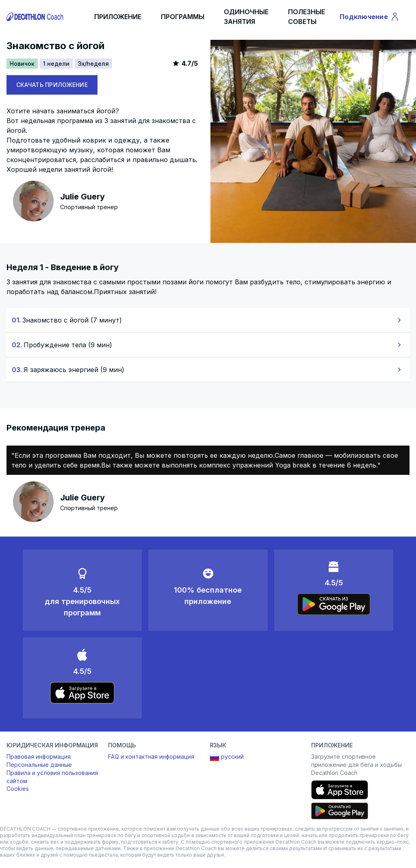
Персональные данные (39, 765)
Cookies (18, 789)
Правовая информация (39, 757)
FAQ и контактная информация (151, 757)
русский (227, 758)
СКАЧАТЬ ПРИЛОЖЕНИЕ (52, 85)
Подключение (370, 18)
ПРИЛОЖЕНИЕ (118, 17)
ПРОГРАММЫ (183, 17)
